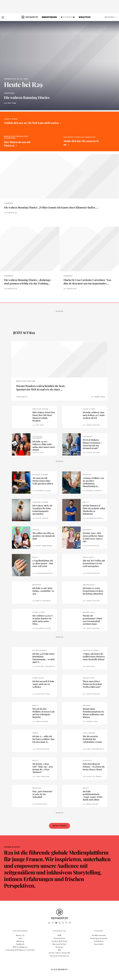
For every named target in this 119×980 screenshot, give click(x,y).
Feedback (20, 944)
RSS (60, 950)
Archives (59, 947)
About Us (20, 935)
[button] (106, 20)
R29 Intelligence (20, 947)
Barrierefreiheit (59, 944)
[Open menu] (3, 16)
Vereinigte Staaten (99, 938)
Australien (99, 944)
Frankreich (99, 941)
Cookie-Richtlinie (59, 941)
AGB (59, 935)
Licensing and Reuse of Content (20, 950)
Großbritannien (99, 935)
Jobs (20, 938)
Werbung (20, 941)
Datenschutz (59, 938)
